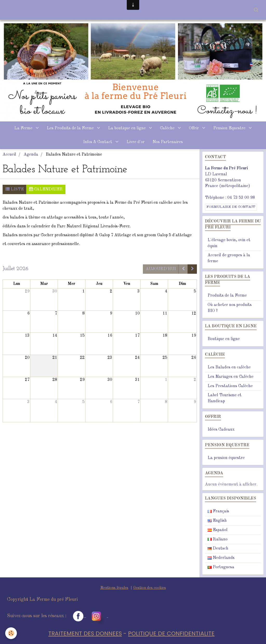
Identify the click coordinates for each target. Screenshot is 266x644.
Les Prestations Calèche (230, 386)
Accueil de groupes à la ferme (229, 259)
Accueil (9, 155)
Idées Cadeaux (221, 430)
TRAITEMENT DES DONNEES (85, 634)
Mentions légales (114, 588)
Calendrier (46, 189)
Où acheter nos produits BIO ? (230, 308)
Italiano (218, 539)
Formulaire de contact (231, 207)
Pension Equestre (230, 128)
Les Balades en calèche (229, 367)
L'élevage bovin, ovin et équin (229, 243)
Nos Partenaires (168, 142)
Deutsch (218, 549)
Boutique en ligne (224, 339)
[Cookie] (11, 633)
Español (218, 530)
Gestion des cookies (150, 588)
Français (218, 511)
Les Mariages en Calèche (231, 377)
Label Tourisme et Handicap (225, 398)
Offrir (194, 128)
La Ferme (24, 128)
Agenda (31, 155)
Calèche (168, 128)
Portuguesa (221, 567)
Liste (15, 189)
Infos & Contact (98, 142)
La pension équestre (226, 458)
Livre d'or (136, 142)
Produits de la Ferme (227, 296)
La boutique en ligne (127, 128)
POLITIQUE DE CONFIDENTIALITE (171, 634)
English (217, 521)
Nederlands (221, 558)
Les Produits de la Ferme (71, 128)
